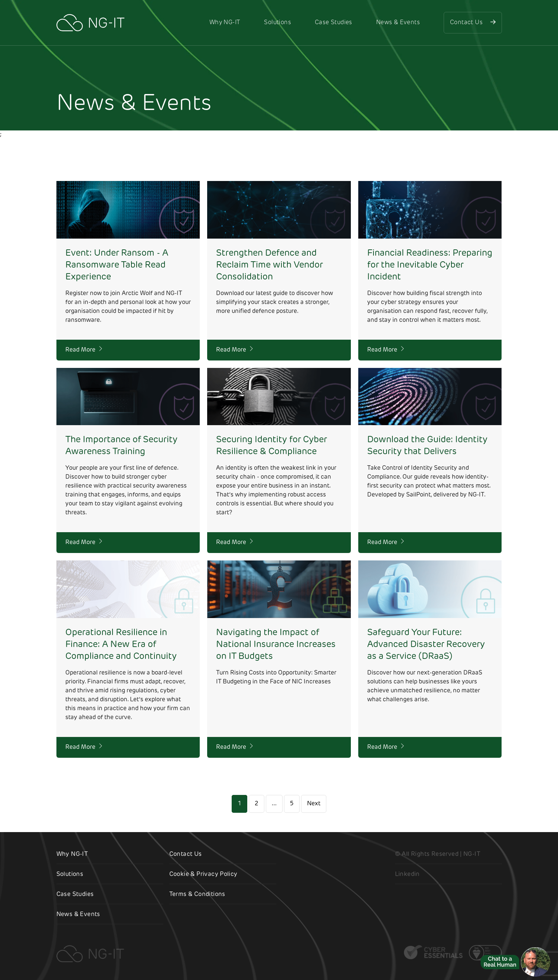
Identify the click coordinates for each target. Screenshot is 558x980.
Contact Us (473, 22)
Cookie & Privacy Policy (203, 874)
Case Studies (334, 23)
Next (314, 804)
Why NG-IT (225, 23)
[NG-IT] (91, 23)
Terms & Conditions (197, 895)
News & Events (398, 23)
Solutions (278, 23)
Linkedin (407, 874)
